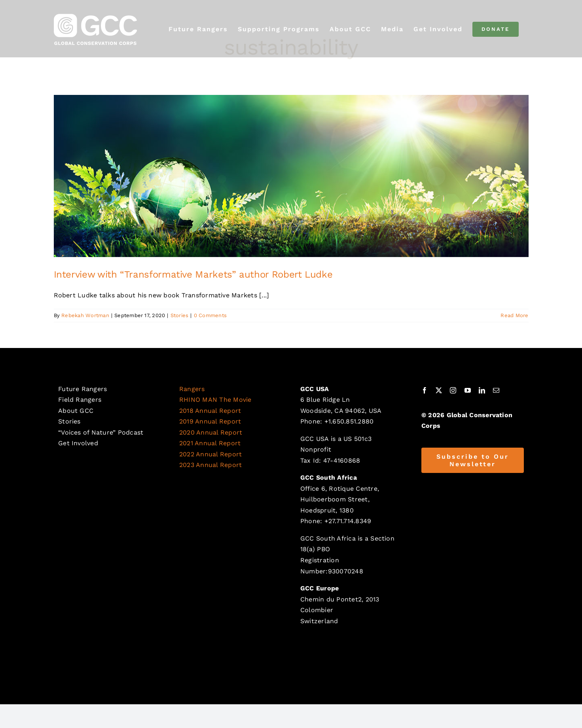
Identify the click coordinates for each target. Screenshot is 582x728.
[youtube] (468, 390)
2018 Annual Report (210, 411)
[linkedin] (482, 390)
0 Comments (210, 315)
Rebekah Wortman (85, 315)
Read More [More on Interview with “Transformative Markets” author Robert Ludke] (514, 315)
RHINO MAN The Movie (215, 400)
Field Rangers (80, 400)
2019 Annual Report (210, 421)
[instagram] (453, 390)
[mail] (496, 390)
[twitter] (439, 390)
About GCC (76, 411)
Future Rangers (82, 389)
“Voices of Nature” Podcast (101, 432)
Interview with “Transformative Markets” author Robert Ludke (193, 274)
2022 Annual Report (210, 454)
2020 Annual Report (211, 432)
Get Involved (78, 443)
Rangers (192, 389)
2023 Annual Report (210, 465)
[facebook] (425, 390)
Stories (180, 315)
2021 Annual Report (210, 443)
